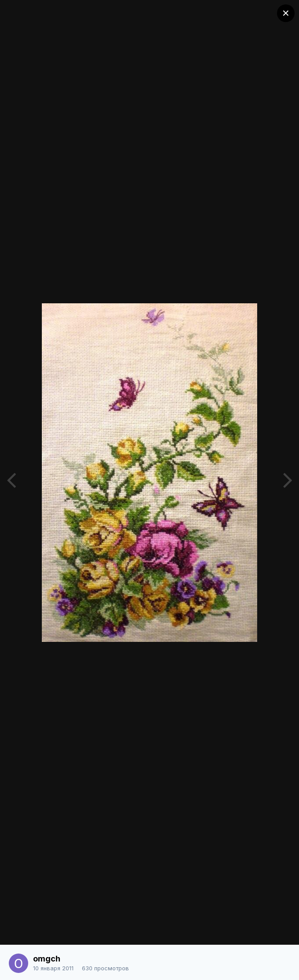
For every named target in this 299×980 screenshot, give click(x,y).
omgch (47, 959)
